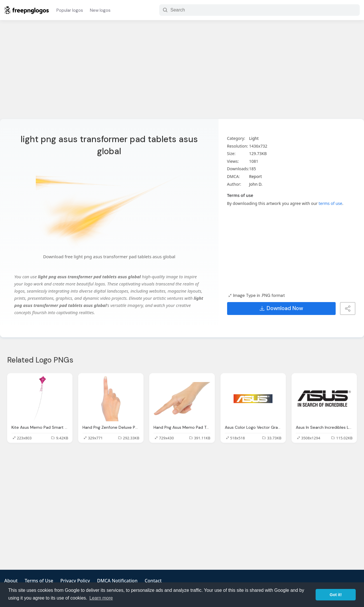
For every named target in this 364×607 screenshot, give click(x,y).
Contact (153, 581)
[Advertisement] (182, 73)
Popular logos (70, 10)
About (11, 581)
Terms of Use (39, 581)
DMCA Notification (117, 581)
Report (256, 176)
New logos (100, 10)
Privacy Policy (75, 581)
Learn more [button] (101, 598)
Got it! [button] (336, 595)
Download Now (281, 308)
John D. (256, 184)
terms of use (330, 203)
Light (254, 138)
